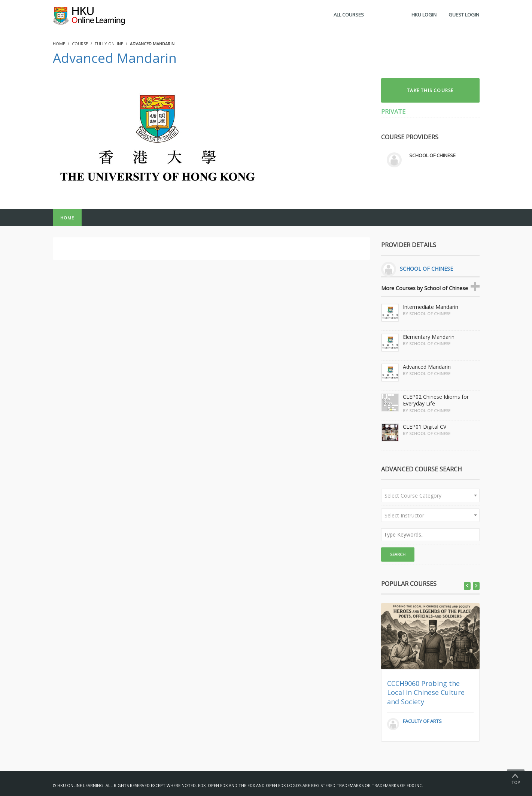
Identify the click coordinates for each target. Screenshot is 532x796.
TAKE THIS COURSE (430, 90)
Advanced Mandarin (115, 58)
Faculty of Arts (422, 721)
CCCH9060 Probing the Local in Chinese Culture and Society (426, 692)
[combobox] (430, 495)
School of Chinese (432, 155)
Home (67, 218)
